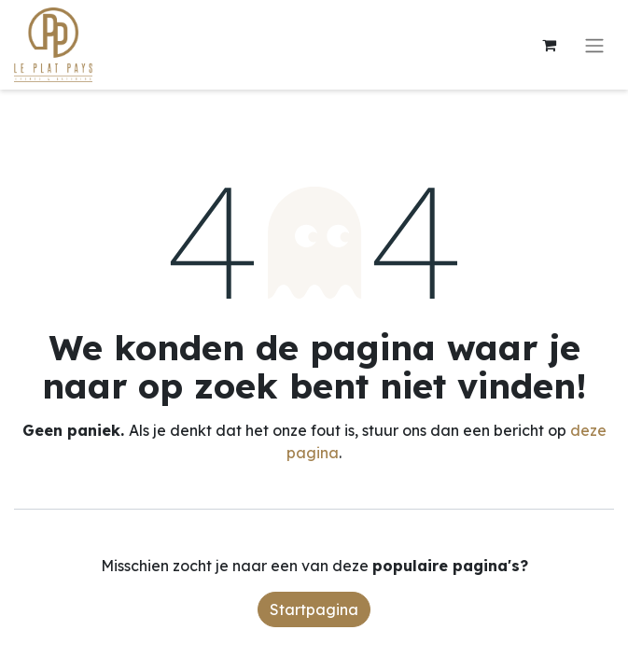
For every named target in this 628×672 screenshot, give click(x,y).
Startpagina (314, 609)
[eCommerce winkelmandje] (549, 45)
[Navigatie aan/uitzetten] (594, 45)
